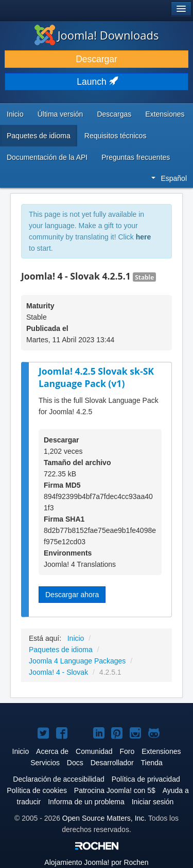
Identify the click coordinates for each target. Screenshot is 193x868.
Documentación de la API (47, 157)
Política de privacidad (146, 779)
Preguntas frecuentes (136, 157)
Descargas (114, 114)
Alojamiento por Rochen (96, 862)
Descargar (97, 59)
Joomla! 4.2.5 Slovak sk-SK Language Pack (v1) (96, 377)
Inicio (15, 114)
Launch (96, 82)
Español (169, 178)
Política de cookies (37, 790)
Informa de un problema (86, 802)
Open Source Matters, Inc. (104, 818)
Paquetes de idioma (39, 136)
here (144, 237)
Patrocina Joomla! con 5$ (115, 790)
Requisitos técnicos (116, 136)
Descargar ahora (72, 595)
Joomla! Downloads (97, 35)
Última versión (60, 114)
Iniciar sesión (153, 802)
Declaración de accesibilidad (58, 779)
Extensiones (165, 114)
